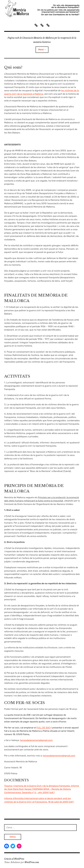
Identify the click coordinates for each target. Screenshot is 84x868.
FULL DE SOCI (44, 728)
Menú (41, 50)
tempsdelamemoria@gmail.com (59, 756)
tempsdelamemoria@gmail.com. (37, 740)
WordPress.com (32, 862)
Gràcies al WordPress (14, 859)
